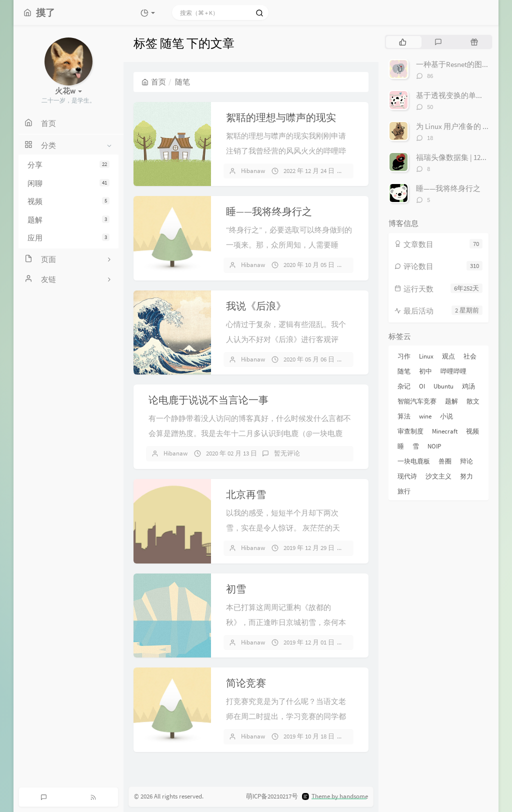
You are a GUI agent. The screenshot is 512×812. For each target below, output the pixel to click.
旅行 (404, 491)
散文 (473, 401)
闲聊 (68, 183)
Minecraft (445, 431)
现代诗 (407, 476)
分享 (68, 165)
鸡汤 (468, 386)
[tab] (403, 42)
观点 (448, 356)
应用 (68, 238)
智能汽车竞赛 (417, 401)
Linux (426, 356)
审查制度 (410, 431)
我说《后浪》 (256, 306)
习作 (404, 356)
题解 (68, 220)
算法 (404, 416)
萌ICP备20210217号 (272, 796)
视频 (68, 201)
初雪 (236, 589)
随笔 (404, 371)
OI (422, 386)
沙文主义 (438, 476)
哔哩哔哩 (453, 371)
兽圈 (445, 461)
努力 (466, 476)
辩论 (466, 461)
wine (425, 416)
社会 (470, 356)
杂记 (404, 386)
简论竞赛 (246, 683)
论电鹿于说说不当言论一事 (208, 400)
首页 (154, 82)
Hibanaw (253, 171)
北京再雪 (246, 494)
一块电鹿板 (414, 461)
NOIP (434, 446)
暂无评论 (287, 453)
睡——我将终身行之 (269, 211)
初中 (425, 371)
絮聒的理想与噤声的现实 (281, 117)
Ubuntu (443, 386)
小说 (446, 416)
